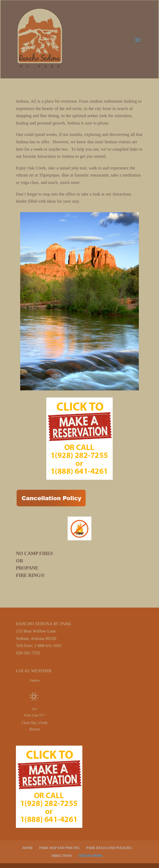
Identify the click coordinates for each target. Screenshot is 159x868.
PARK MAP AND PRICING (59, 848)
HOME (28, 848)
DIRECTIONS (62, 856)
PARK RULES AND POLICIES (109, 848)
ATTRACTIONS (90, 856)
